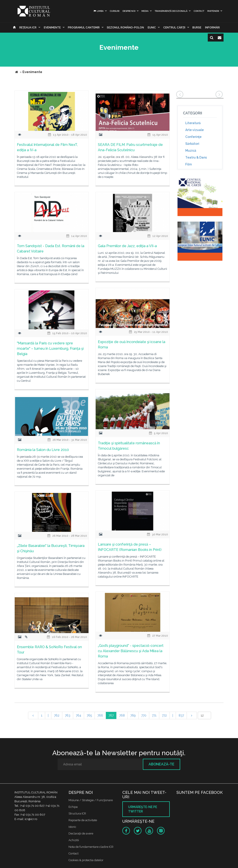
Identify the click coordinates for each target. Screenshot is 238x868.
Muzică (191, 151)
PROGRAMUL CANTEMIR (84, 28)
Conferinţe (193, 137)
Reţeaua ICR (28, 28)
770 (144, 715)
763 (68, 715)
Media (145, 11)
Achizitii (74, 840)
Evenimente (52, 28)
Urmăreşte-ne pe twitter (143, 809)
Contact (199, 11)
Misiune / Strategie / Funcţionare (91, 800)
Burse (197, 28)
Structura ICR (77, 813)
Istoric (72, 827)
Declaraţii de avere (81, 833)
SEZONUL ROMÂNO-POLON (125, 28)
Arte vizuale (195, 130)
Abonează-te (161, 764)
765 (89, 715)
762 (57, 715)
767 (111, 715)
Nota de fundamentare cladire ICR (91, 847)
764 (79, 715)
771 (154, 715)
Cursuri (115, 11)
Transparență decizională (171, 11)
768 (122, 715)
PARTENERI (213, 11)
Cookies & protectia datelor (86, 860)
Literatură (193, 123)
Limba (98, 11)
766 (100, 715)
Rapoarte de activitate (83, 820)
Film (189, 164)
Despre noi (129, 11)
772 (164, 715)
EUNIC (152, 28)
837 (181, 715)
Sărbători (192, 144)
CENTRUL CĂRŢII (174, 28)
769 (133, 715)
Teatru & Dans (196, 157)
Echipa (73, 807)
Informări (212, 28)
